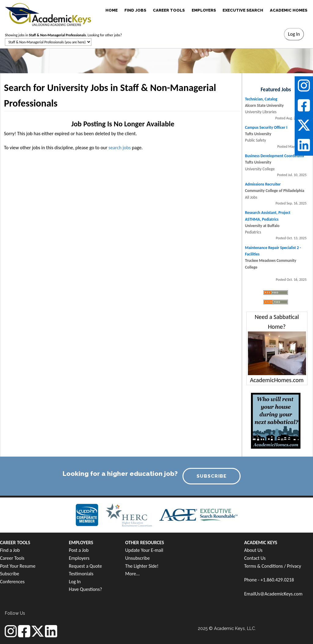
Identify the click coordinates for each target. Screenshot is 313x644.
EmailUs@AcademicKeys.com (273, 594)
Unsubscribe (138, 558)
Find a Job (10, 550)
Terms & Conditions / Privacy (273, 566)
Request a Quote (85, 566)
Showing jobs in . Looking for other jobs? (63, 35)
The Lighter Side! (142, 566)
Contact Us (255, 558)
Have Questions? (85, 589)
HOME (112, 10)
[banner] (48, 14)
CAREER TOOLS (169, 10)
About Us (253, 550)
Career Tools (12, 558)
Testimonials (81, 574)
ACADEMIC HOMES (289, 10)
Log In (75, 582)
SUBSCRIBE (212, 476)
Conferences (12, 582)
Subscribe (10, 574)
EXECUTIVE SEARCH (243, 10)
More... (133, 574)
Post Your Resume (18, 566)
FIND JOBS (135, 10)
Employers (79, 558)
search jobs (120, 148)
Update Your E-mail (144, 550)
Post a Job (79, 550)
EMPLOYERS (204, 10)
